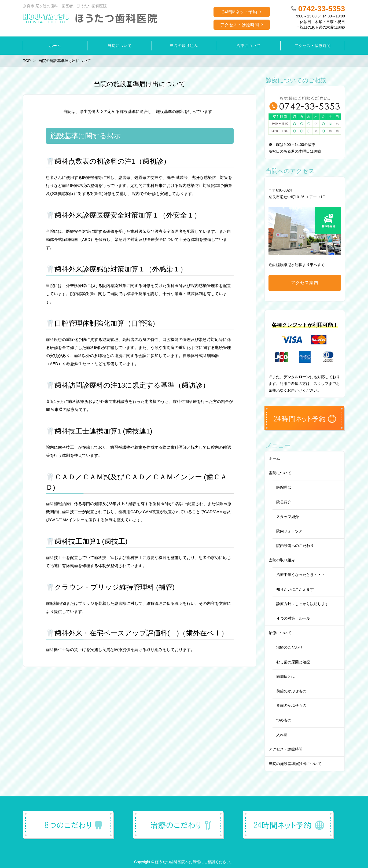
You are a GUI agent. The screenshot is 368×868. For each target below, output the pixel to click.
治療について (280, 633)
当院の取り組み (282, 560)
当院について (280, 473)
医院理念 (284, 487)
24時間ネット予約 (240, 12)
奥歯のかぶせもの (291, 705)
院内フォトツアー (291, 531)
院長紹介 (284, 502)
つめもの (284, 720)
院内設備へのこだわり (295, 546)
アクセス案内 (305, 283)
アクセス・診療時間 (240, 25)
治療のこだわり (289, 647)
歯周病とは (286, 676)
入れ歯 (282, 735)
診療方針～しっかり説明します (303, 604)
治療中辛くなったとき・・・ (301, 575)
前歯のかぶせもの (291, 691)
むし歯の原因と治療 (293, 662)
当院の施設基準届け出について (295, 764)
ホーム (274, 458)
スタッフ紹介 (288, 517)
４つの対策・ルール (293, 618)
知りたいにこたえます (295, 589)
